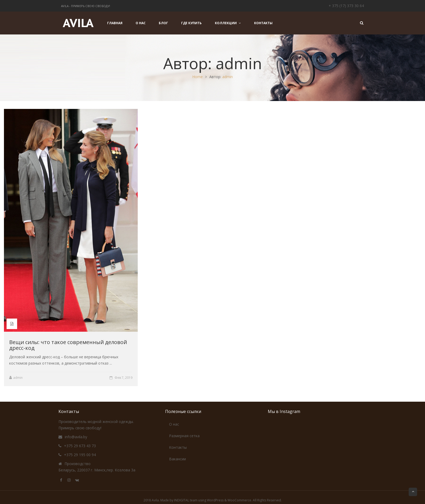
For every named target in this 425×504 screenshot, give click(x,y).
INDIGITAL (182, 500)
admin (228, 77)
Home (197, 77)
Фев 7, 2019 (123, 378)
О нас (174, 424)
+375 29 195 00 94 (80, 455)
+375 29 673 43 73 (80, 446)
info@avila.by (76, 437)
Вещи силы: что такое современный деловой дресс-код (68, 345)
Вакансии (177, 459)
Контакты (178, 447)
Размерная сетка (184, 436)
